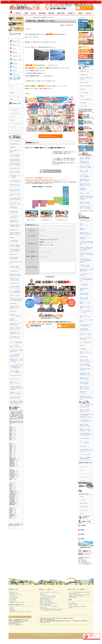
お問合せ (82, 513)
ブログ (30, 17)
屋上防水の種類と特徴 (15, 168)
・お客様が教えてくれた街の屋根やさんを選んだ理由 (20, 612)
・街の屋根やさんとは (13, 592)
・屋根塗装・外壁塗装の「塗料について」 (77, 596)
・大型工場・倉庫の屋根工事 (45, 605)
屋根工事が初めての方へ (85, 71)
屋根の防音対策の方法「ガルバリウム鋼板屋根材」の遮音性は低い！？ (86, 260)
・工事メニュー (42, 594)
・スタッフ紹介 (71, 603)
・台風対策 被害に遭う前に (45, 600)
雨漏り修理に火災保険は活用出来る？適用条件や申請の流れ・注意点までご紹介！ (86, 249)
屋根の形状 (12, 238)
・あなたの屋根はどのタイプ (74, 594)
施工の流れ (82, 96)
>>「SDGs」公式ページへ (14, 528)
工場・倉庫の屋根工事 (84, 438)
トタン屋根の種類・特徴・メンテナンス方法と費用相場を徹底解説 (86, 280)
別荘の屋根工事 (83, 446)
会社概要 (82, 497)
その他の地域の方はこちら (62, 220)
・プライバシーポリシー (73, 605)
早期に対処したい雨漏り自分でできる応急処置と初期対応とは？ (86, 398)
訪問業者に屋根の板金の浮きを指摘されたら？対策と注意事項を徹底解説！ (86, 198)
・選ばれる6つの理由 (13, 594)
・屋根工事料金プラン (44, 595)
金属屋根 (12, 93)
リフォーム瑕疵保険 (84, 93)
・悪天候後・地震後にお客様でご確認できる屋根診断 (79, 595)
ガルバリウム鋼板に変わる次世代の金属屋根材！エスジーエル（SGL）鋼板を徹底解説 (17, 366)
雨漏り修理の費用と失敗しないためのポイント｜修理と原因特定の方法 (86, 255)
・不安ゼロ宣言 (12, 596)
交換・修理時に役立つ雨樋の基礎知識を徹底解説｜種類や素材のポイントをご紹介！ (17, 403)
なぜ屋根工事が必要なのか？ (86, 221)
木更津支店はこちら (89, 564)
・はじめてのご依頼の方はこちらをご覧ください (49, 592)
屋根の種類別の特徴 (14, 144)
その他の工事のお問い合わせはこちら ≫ (51, 136)
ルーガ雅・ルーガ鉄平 (15, 113)
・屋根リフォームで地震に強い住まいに (47, 603)
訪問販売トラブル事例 (84, 193)
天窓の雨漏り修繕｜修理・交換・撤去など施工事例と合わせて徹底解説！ (17, 388)
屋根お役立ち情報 (84, 357)
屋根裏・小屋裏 (13, 254)
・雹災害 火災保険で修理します (46, 601)
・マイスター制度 (12, 600)
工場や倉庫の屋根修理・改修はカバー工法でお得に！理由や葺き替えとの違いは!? (86, 416)
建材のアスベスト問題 (15, 296)
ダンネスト (82, 481)
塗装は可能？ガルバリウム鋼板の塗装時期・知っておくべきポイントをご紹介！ (17, 361)
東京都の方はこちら (31, 220)
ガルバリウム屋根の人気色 (85, 342)
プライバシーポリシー (84, 510)
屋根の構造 (12, 147)
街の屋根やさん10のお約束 (85, 86)
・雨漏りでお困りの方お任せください (47, 597)
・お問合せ (70, 608)
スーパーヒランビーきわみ (16, 123)
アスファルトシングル (15, 96)
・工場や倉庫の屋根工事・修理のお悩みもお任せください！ (52, 609)
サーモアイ (82, 470)
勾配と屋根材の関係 (14, 271)
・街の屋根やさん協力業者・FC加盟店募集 (77, 607)
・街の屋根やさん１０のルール (15, 595)
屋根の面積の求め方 (14, 230)
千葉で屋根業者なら (84, 507)
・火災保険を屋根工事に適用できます (47, 604)
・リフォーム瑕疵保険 (13, 597)
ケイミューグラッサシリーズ (16, 134)
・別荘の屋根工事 (43, 608)
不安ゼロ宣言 (83, 89)
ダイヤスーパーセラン (84, 467)
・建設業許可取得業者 (73, 604)
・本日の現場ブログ (13, 610)
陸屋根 (12, 99)
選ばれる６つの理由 (84, 82)
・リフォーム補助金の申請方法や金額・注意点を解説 (50, 610)
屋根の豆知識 (13, 311)
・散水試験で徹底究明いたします (46, 599)
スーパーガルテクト (14, 110)
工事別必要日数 (83, 349)
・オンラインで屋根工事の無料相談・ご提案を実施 (79, 592)
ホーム (26, 17)
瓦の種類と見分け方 (14, 283)
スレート (12, 86)
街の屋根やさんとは (84, 75)
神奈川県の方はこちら (46, 220)
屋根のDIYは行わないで (15, 379)
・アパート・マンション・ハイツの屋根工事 (48, 606)
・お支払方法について (13, 601)
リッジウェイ (13, 127)
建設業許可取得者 (84, 503)
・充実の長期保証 (12, 599)
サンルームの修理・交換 (85, 454)
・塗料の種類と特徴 (72, 597)
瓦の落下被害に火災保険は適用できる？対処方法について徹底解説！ (86, 243)
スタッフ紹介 (83, 500)
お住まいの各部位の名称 (15, 141)
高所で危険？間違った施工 (16, 376)
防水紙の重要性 (13, 304)
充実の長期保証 (83, 103)
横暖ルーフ (12, 120)
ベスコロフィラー (84, 474)
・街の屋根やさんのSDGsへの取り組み (17, 603)
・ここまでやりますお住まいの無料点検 (47, 596)
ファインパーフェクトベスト (86, 477)
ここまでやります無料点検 (85, 99)
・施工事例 (11, 608)
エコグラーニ (13, 117)
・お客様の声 (11, 609)
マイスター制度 (83, 106)
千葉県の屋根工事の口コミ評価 (86, 211)
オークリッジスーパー (15, 130)
